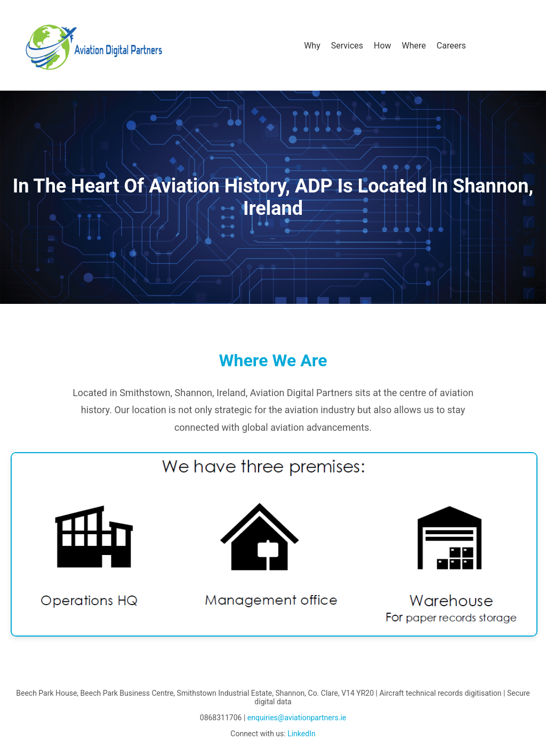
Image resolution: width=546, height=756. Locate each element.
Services (347, 46)
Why (312, 46)
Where (414, 46)
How (383, 46)
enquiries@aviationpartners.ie (297, 718)
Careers (451, 46)
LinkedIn (302, 734)
